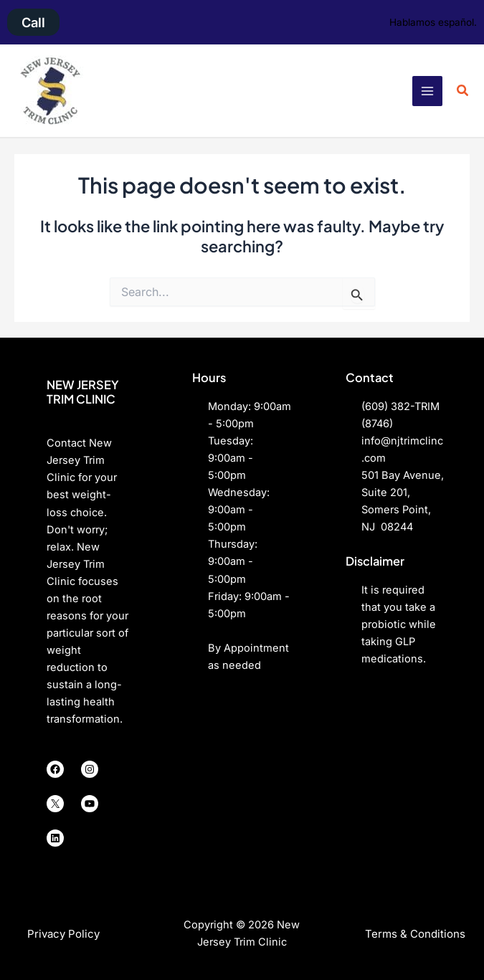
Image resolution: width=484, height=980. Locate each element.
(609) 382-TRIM (400, 406)
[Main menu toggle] (427, 91)
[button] (33, 22)
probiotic (384, 624)
